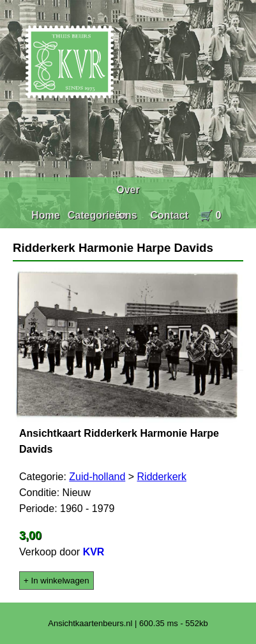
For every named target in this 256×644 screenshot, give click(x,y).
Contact (169, 215)
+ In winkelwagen (56, 581)
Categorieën (97, 215)
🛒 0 (210, 215)
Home (45, 215)
